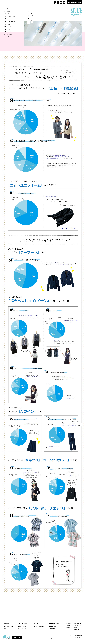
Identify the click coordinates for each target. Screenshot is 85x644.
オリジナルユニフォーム (12, 37)
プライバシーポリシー (78, 625)
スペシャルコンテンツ (12, 34)
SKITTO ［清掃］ (12, 29)
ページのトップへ (42, 616)
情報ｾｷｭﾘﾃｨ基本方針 (77, 623)
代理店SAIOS (52, 629)
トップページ (12, 9)
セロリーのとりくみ (12, 22)
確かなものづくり (12, 24)
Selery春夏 (69, 623)
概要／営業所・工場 (13, 16)
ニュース (36, 624)
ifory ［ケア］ (12, 32)
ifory (68, 629)
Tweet (81, 638)
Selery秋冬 (69, 625)
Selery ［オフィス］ (12, 27)
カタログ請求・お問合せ (55, 624)
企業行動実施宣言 (77, 629)
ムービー (36, 629)
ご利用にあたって (77, 627)
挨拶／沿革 (13, 14)
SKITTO (69, 627)
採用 (13, 19)
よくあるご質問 (53, 626)
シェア (77, 638)
